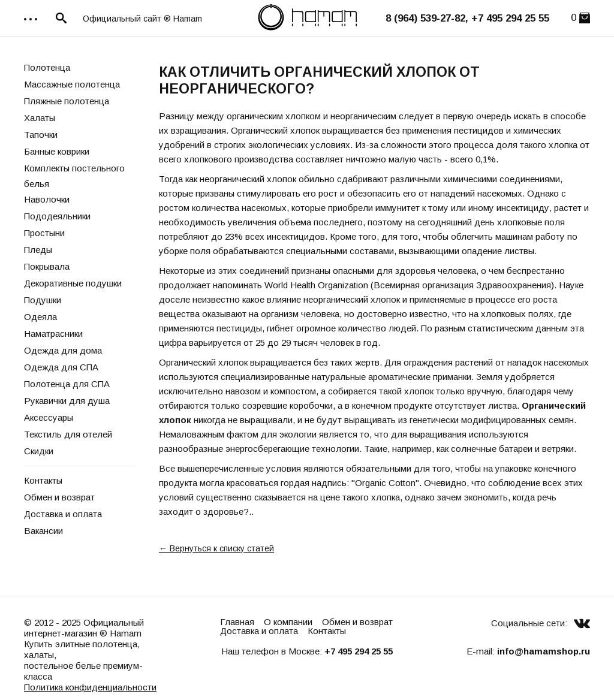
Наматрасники (53, 334)
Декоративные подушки (73, 283)
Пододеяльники (57, 216)
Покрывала (47, 266)
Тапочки (41, 135)
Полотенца (47, 67)
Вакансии (43, 531)
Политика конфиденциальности (90, 687)
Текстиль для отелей (68, 434)
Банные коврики (57, 151)
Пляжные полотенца (67, 101)
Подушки (43, 300)
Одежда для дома (63, 350)
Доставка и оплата (63, 514)
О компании (288, 622)
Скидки (39, 451)
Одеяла (40, 317)
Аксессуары (49, 417)
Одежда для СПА (61, 367)
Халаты (40, 118)
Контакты (43, 480)
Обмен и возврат (59, 497)
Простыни (44, 233)
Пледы (38, 250)
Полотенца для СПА (67, 384)
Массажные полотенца (72, 84)
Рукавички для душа (67, 401)
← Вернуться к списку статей (216, 548)
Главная (237, 622)
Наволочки (47, 199)
